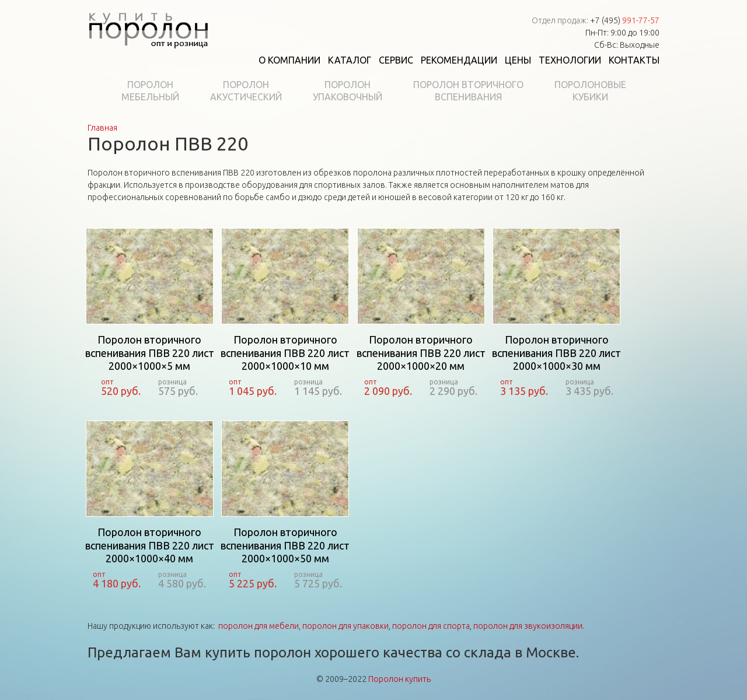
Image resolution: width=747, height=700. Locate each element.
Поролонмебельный (150, 91)
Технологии (570, 60)
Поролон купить (399, 679)
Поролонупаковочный (348, 91)
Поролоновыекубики (590, 91)
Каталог (350, 60)
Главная (102, 128)
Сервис (396, 60)
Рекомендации (459, 60)
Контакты (634, 60)
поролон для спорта (431, 626)
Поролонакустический (246, 91)
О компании (289, 60)
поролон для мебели (259, 626)
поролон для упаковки (345, 626)
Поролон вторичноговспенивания (468, 91)
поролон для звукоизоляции (528, 626)
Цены (518, 60)
